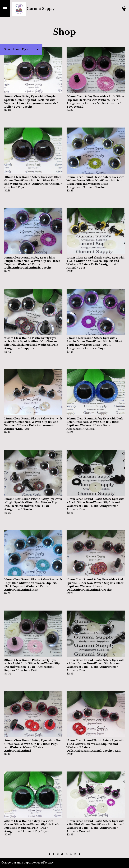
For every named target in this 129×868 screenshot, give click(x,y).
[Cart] (124, 10)
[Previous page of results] (50, 854)
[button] (21, 49)
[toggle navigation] (5, 9)
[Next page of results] (80, 854)
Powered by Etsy (43, 863)
